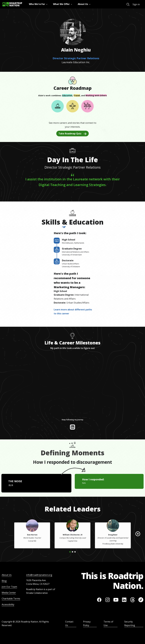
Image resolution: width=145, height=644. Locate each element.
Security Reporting (130, 623)
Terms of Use (108, 623)
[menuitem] (128, 4)
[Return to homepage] (12, 4)
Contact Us (69, 623)
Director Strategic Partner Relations (76, 58)
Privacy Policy (87, 623)
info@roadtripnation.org (39, 575)
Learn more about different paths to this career (73, 312)
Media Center (9, 593)
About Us (7, 575)
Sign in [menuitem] (136, 4)
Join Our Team (9, 587)
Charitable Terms (11, 599)
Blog (4, 581)
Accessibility (8, 604)
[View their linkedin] (72, 427)
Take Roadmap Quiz (72, 134)
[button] (138, 534)
